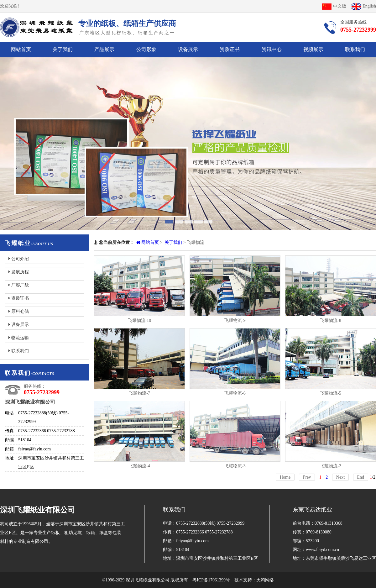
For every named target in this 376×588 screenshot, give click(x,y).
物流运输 (19, 338)
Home (285, 477)
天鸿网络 (265, 580)
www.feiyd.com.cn (322, 550)
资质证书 (230, 49)
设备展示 (188, 49)
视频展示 (313, 49)
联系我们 (355, 49)
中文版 (334, 6)
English (364, 6)
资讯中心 (272, 49)
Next (340, 477)
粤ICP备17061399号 (211, 580)
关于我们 (63, 49)
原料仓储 (19, 311)
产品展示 (104, 49)
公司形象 (146, 49)
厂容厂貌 (19, 285)
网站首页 (21, 49)
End (361, 477)
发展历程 (19, 272)
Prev (307, 477)
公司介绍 (19, 259)
